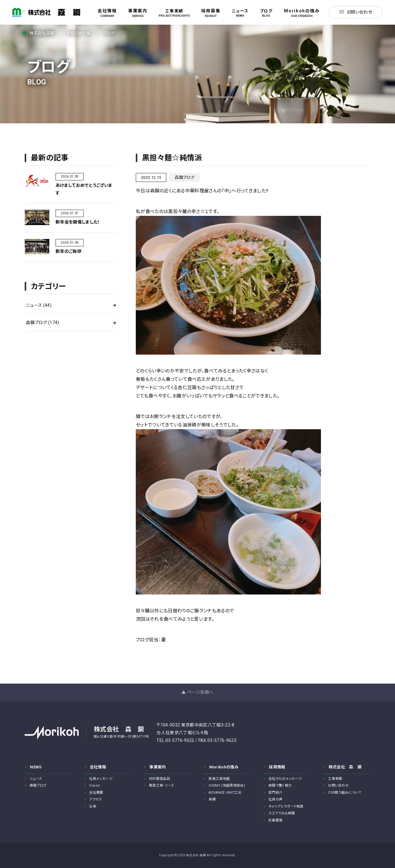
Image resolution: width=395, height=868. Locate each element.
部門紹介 (275, 793)
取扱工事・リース (162, 786)
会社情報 (107, 13)
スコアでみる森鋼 (282, 813)
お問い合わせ (356, 12)
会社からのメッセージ (285, 779)
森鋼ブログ (43, 323)
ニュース (240, 13)
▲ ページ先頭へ (197, 692)
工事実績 (174, 13)
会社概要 (96, 793)
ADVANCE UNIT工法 (225, 793)
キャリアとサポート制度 (286, 806)
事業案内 (138, 13)
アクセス (96, 799)
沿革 (93, 806)
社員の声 (275, 799)
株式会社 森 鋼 (345, 767)
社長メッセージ (101, 779)
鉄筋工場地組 (219, 779)
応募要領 (275, 820)
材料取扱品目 (160, 779)
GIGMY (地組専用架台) (227, 786)
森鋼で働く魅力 (280, 786)
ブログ (266, 13)
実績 (212, 799)
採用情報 (277, 767)
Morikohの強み (302, 13)
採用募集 (211, 13)
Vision (95, 786)
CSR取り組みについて (345, 793)
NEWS (36, 767)
